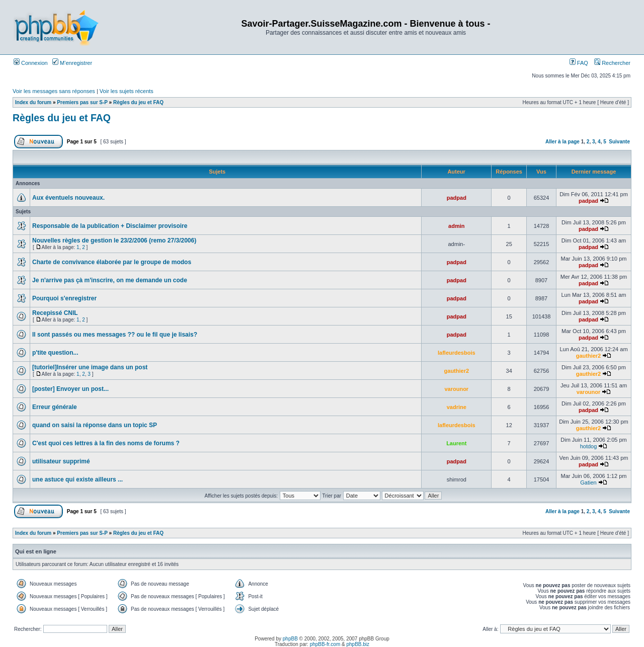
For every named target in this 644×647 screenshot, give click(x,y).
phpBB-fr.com (325, 644)
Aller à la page (562, 142)
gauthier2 (589, 356)
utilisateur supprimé (61, 461)
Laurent (456, 443)
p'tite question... (55, 353)
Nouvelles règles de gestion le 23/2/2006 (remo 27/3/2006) (114, 240)
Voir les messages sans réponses (54, 91)
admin (456, 226)
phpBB (290, 639)
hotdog (589, 446)
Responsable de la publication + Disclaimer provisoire (110, 226)
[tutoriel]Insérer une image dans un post (90, 367)
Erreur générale (55, 407)
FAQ (579, 63)
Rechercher (612, 63)
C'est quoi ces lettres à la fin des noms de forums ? (106, 443)
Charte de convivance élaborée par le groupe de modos (112, 262)
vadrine (457, 407)
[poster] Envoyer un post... (70, 389)
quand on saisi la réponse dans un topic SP (95, 425)
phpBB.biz (358, 644)
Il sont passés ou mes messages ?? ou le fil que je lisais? (115, 335)
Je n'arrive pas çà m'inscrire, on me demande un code (110, 280)
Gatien (588, 482)
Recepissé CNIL (55, 313)
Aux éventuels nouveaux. (68, 198)
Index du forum (33, 102)
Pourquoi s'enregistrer (64, 298)
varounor (456, 389)
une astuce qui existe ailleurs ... (77, 479)
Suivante (619, 142)
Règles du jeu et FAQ (138, 102)
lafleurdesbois (457, 353)
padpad (457, 198)
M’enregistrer (72, 63)
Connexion (31, 63)
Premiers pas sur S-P (82, 102)
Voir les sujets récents (127, 91)
